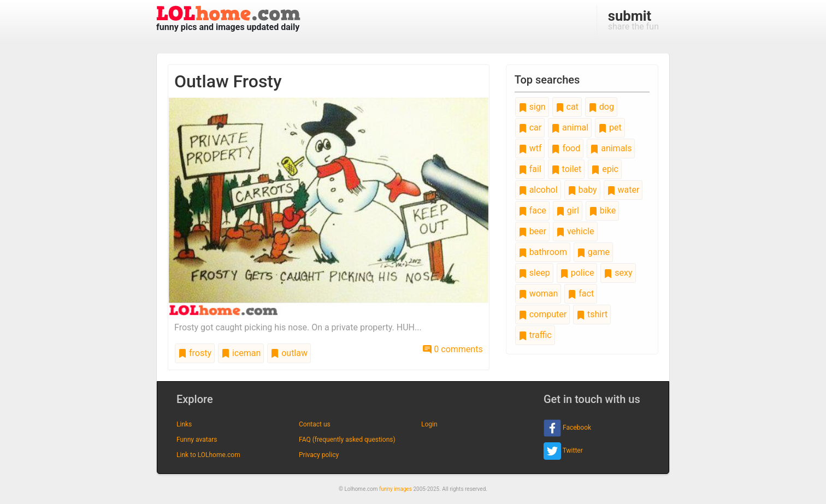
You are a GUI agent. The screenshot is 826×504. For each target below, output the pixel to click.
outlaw (289, 353)
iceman (241, 353)
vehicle (575, 231)
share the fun (633, 20)
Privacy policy (319, 455)
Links (184, 424)
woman (538, 293)
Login (429, 424)
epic (605, 169)
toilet (567, 169)
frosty (195, 353)
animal (570, 128)
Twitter (563, 451)
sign (532, 107)
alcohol (538, 190)
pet (610, 128)
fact (581, 293)
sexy (618, 273)
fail (530, 169)
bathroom (543, 252)
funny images (396, 489)
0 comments (453, 349)
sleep (534, 273)
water (623, 190)
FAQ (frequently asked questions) (347, 440)
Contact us (315, 424)
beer (532, 231)
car (530, 128)
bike (602, 211)
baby (582, 190)
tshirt (592, 314)
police (577, 273)
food (566, 148)
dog (601, 107)
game (593, 252)
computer (542, 314)
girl (568, 211)
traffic (535, 335)
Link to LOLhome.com (208, 455)
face (532, 211)
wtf (530, 148)
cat (567, 107)
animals (611, 148)
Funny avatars (197, 440)
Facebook (567, 428)
